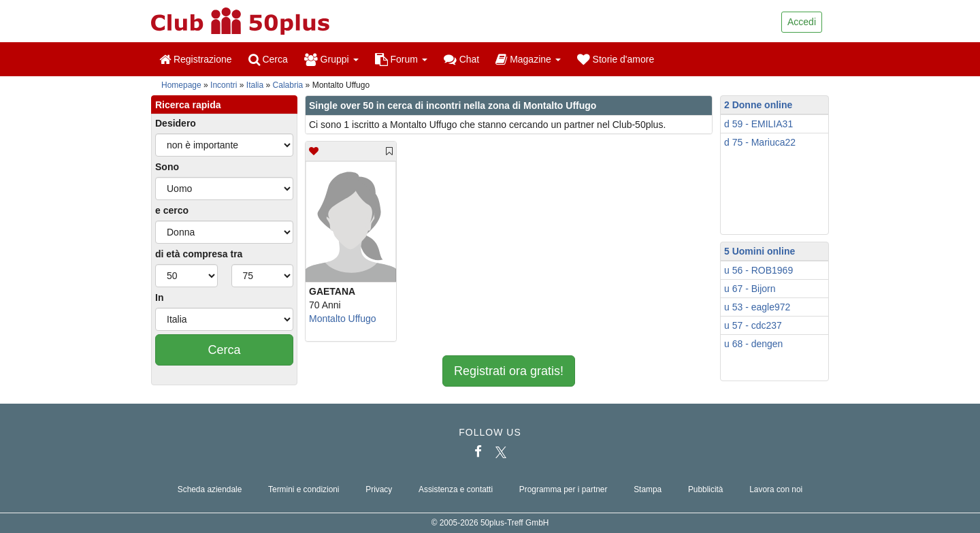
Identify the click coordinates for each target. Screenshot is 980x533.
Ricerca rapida (188, 105)
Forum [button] (401, 59)
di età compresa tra (199, 254)
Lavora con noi (776, 489)
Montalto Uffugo (343, 319)
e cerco (172, 210)
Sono (167, 167)
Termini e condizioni (304, 489)
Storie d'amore (616, 59)
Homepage (181, 85)
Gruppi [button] (331, 59)
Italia (255, 85)
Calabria (288, 85)
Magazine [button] (528, 59)
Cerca (268, 59)
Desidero (176, 123)
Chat (461, 59)
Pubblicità (706, 489)
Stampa (648, 489)
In (159, 297)
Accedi (802, 22)
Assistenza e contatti (456, 489)
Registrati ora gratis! (509, 371)
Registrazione (196, 59)
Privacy (379, 489)
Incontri (224, 85)
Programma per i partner (563, 489)
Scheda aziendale (210, 489)
